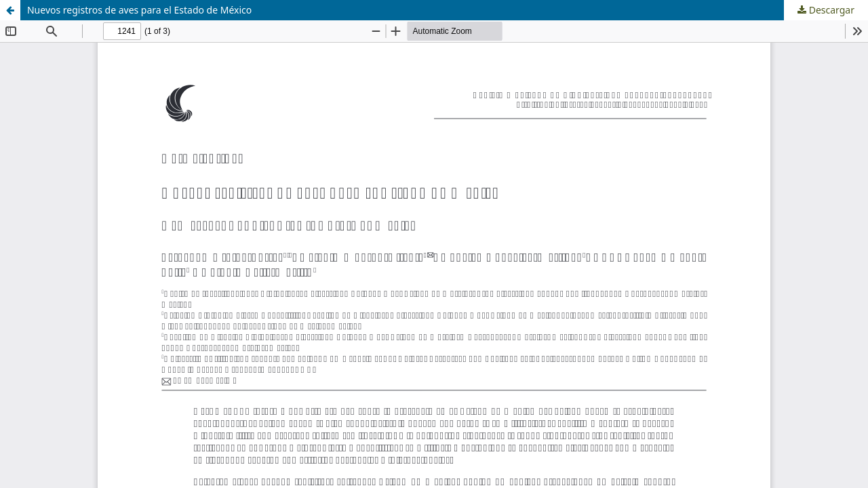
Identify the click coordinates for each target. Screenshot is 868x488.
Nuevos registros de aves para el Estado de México (139, 10)
